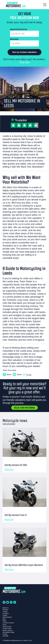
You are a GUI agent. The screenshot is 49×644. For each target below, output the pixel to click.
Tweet (17, 374)
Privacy (5, 634)
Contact (5, 612)
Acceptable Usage (8, 632)
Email (27, 375)
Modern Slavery (8, 630)
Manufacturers (7, 617)
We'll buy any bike (21, 203)
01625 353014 (33, 397)
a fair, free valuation (31, 218)
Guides (5, 615)
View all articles (9, 424)
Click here (24, 62)
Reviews (5, 610)
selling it (7, 167)
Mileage (14, 39)
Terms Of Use (7, 627)
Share (7, 374)
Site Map (5, 636)
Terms (5, 625)
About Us (6, 608)
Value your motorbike (24, 408)
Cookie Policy (7, 628)
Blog (4, 619)
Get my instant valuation (25, 52)
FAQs (4, 621)
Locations (6, 613)
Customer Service (8, 623)
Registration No (19, 29)
